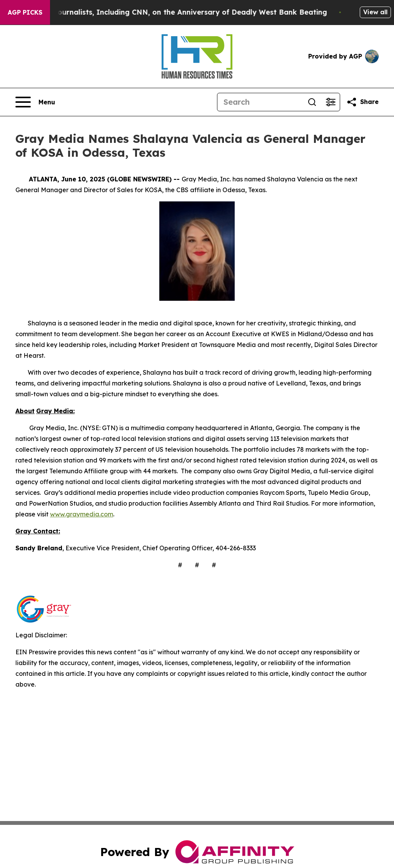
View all (375, 12)
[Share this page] (362, 102)
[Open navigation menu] (35, 102)
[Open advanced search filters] (331, 102)
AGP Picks (25, 12)
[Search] (260, 102)
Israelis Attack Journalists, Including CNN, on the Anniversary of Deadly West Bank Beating (174, 12)
